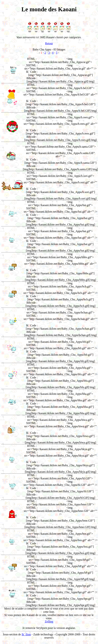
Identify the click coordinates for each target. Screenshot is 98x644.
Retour (49, 43)
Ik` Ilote (26, 634)
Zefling (49, 621)
